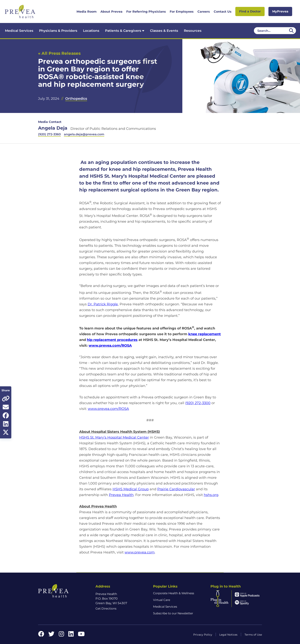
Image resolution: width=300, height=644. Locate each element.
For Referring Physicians (146, 12)
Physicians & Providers (58, 31)
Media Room (87, 12)
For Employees (182, 12)
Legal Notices (228, 635)
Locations (91, 31)
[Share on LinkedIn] (6, 424)
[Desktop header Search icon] (291, 31)
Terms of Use (253, 635)
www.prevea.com (140, 552)
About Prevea (111, 12)
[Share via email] (6, 407)
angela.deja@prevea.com (84, 134)
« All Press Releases (59, 53)
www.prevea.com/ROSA (110, 346)
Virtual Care (162, 600)
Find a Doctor (250, 11)
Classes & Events (164, 31)
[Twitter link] (51, 635)
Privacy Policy (203, 635)
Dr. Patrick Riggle (103, 304)
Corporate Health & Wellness (174, 593)
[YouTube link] (81, 635)
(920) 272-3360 (49, 134)
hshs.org (211, 495)
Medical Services (19, 31)
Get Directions (106, 608)
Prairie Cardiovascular (176, 489)
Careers (204, 12)
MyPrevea (280, 11)
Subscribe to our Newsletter (173, 613)
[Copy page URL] (6, 399)
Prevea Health (121, 495)
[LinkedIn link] (71, 635)
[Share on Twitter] (6, 432)
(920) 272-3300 (198, 403)
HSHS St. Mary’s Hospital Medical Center (114, 437)
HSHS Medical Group (131, 489)
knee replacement (205, 334)
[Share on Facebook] (6, 415)
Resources (193, 31)
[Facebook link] (41, 635)
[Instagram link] (61, 635)
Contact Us (223, 12)
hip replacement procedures (112, 340)
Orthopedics (76, 99)
